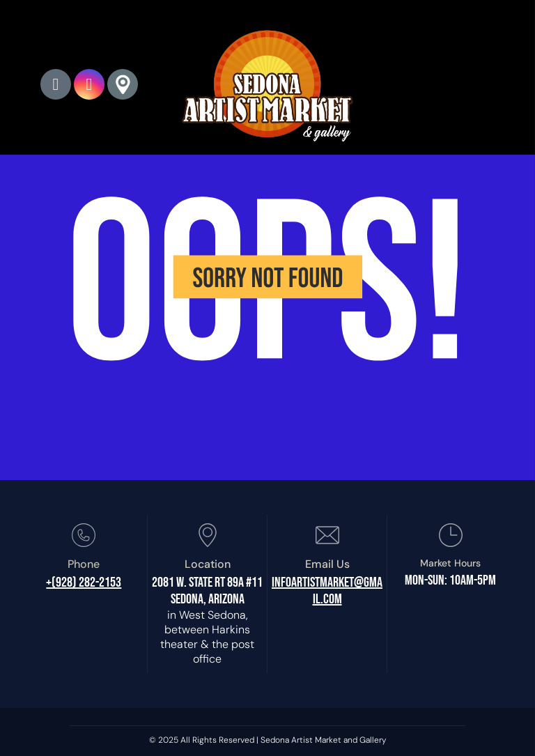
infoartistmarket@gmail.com (327, 591)
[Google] (123, 86)
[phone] (56, 86)
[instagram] (89, 86)
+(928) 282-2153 (84, 583)
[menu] (504, 81)
